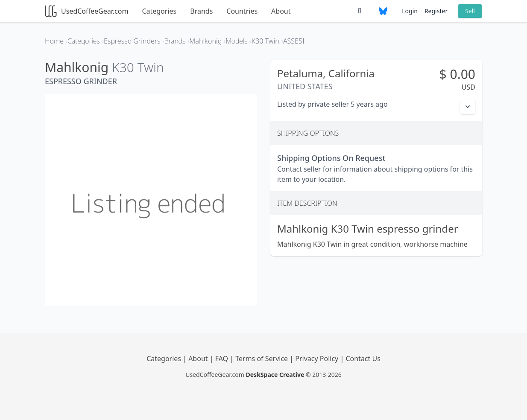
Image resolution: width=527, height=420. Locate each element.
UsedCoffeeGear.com (86, 11)
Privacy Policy (318, 359)
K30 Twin (138, 67)
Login (410, 11)
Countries (242, 11)
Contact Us (363, 359)
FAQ (223, 359)
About (281, 11)
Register (436, 11)
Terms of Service (262, 359)
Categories (159, 11)
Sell (470, 11)
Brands (201, 11)
